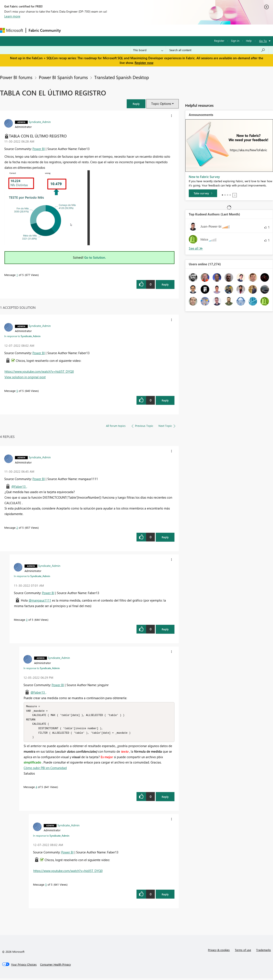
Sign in (235, 41)
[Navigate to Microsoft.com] (12, 30)
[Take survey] (203, 193)
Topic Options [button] (161, 104)
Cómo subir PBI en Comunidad (45, 769)
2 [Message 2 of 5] (17, 528)
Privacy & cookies (219, 952)
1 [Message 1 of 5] (17, 275)
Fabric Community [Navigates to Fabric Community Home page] (45, 30)
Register (219, 41)
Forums (70, 30)
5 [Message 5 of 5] (17, 391)
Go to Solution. (95, 257)
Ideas (107, 30)
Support (179, 30)
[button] (136, 104)
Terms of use (243, 952)
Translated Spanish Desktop (122, 77)
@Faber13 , (19, 486)
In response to (22, 336)
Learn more (12, 16)
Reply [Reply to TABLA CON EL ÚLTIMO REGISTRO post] (165, 284)
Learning (161, 30)
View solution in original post (25, 377)
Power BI (39, 149)
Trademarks (264, 952)
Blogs (145, 30)
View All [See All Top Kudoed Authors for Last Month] (196, 248)
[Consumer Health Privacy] (55, 966)
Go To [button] (263, 41)
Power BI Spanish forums (63, 77)
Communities (126, 30)
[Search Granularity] (148, 50)
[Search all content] (217, 50)
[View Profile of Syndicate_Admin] (40, 122)
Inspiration (89, 30)
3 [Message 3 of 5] (27, 620)
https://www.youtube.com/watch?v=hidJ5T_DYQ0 (39, 371)
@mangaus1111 (40, 600)
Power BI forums (16, 77)
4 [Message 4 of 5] (36, 789)
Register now (144, 63)
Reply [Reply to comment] (165, 400)
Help (249, 41)
